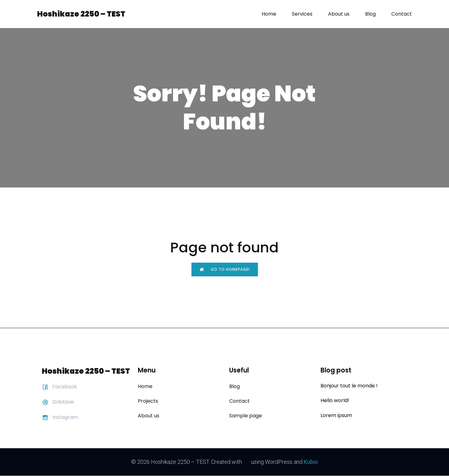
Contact (402, 14)
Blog (370, 14)
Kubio (310, 462)
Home (269, 14)
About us (339, 14)
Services (302, 14)
